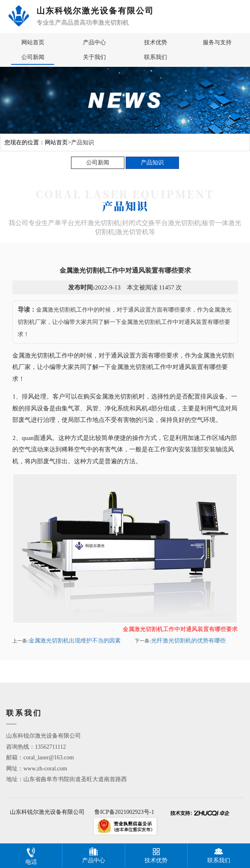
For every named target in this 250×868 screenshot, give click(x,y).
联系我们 (156, 57)
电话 (31, 854)
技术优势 (156, 42)
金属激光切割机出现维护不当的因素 (75, 641)
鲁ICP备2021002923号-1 (124, 812)
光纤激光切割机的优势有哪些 (188, 641)
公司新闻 (33, 57)
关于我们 (94, 57)
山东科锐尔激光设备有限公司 (47, 812)
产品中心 (94, 42)
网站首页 (33, 42)
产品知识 (152, 163)
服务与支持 (217, 42)
